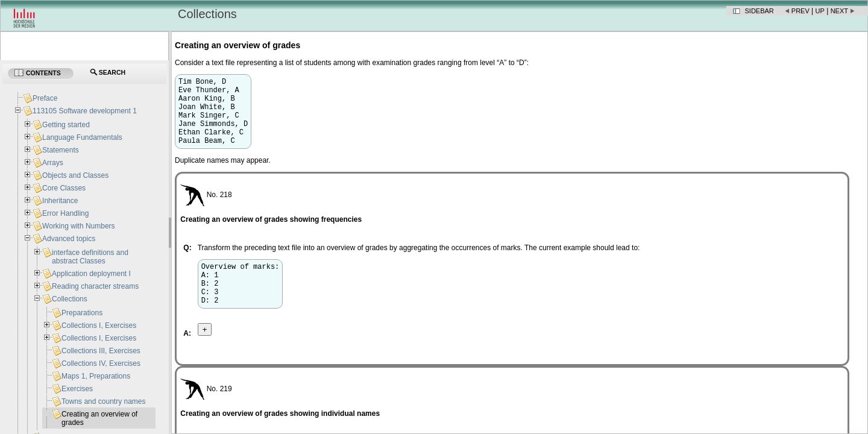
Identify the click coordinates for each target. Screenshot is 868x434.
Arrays (53, 163)
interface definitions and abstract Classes (90, 257)
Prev (800, 11)
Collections (70, 299)
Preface (45, 98)
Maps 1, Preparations (96, 376)
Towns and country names (103, 401)
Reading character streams (95, 286)
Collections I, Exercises (99, 325)
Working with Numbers (78, 226)
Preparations (82, 313)
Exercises (77, 389)
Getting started (66, 125)
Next (839, 11)
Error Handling (65, 213)
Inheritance (60, 201)
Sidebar (759, 11)
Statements (61, 150)
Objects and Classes (75, 175)
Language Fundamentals (82, 137)
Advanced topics (69, 239)
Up (820, 11)
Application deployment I (91, 274)
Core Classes (64, 188)
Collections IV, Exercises (101, 363)
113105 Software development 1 (85, 111)
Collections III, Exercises (101, 351)
